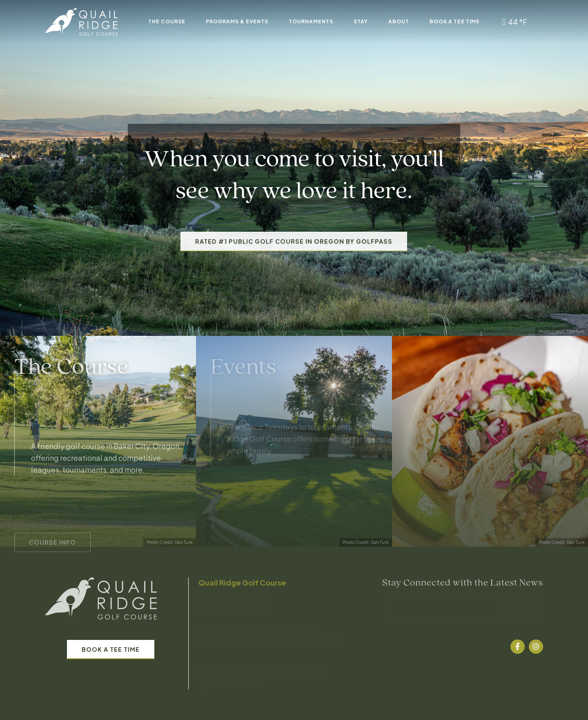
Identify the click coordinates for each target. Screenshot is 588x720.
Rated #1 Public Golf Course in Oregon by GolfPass (294, 258)
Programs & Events (237, 21)
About (399, 21)
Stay (361, 21)
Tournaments (311, 21)
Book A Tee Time (455, 21)
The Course (167, 21)
